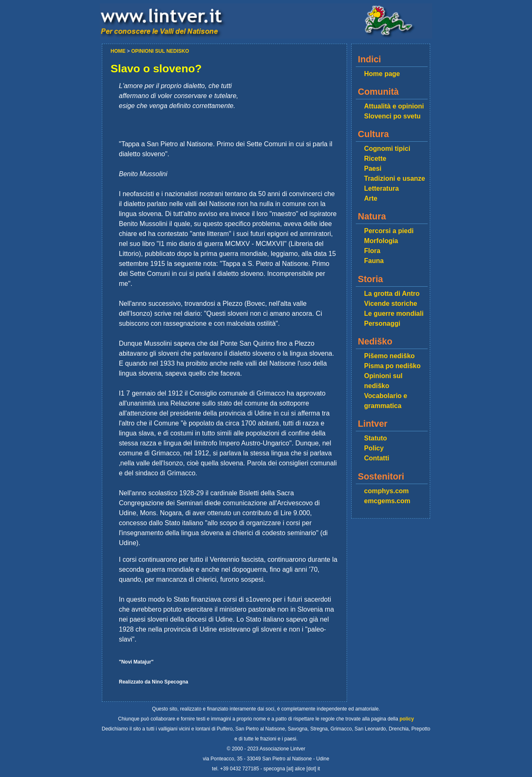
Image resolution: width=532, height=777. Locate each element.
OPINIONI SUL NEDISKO (160, 51)
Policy (374, 448)
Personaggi (382, 323)
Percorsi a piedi (389, 231)
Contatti (377, 458)
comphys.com (387, 491)
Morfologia (381, 241)
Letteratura (382, 188)
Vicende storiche (391, 304)
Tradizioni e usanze (395, 178)
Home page (382, 74)
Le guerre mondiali (394, 314)
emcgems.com (387, 501)
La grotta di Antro (392, 294)
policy (407, 719)
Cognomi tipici (387, 149)
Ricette (375, 159)
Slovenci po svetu (392, 116)
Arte (371, 198)
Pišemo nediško (389, 356)
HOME (119, 51)
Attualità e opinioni (394, 106)
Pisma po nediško (392, 366)
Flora (372, 251)
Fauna (374, 261)
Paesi (373, 168)
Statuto (376, 438)
